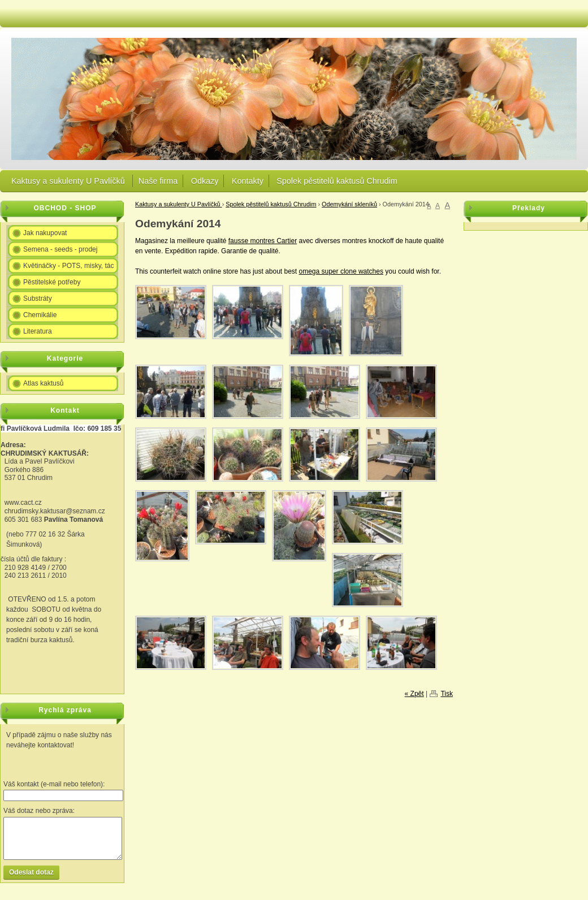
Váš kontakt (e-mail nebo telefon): (54, 784)
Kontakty (248, 181)
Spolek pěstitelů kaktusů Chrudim (337, 181)
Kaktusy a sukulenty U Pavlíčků (69, 181)
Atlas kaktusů (43, 383)
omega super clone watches (341, 271)
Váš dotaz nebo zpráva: (39, 811)
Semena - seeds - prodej (60, 249)
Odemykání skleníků (349, 204)
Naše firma (158, 181)
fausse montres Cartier (263, 241)
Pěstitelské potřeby (52, 282)
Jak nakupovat (45, 233)
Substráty (38, 298)
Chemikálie (40, 315)
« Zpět (414, 694)
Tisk (447, 694)
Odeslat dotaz (31, 872)
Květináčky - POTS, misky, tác (68, 266)
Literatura (38, 331)
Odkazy (205, 181)
